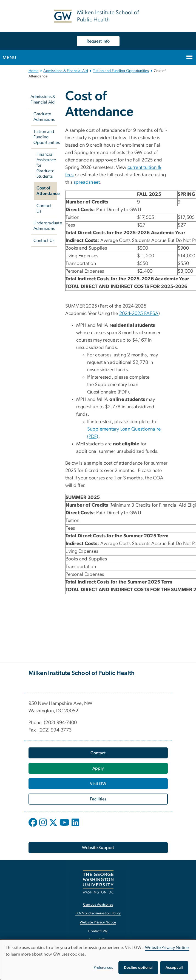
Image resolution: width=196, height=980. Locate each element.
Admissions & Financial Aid (66, 71)
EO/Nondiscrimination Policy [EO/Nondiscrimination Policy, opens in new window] (98, 913)
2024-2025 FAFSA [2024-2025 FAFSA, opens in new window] (139, 314)
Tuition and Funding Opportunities (121, 71)
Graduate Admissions (44, 117)
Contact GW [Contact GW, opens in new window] (98, 931)
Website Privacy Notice (167, 948)
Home (34, 71)
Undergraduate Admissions (45, 226)
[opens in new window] (33, 827)
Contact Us (44, 208)
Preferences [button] (103, 968)
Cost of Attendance (47, 191)
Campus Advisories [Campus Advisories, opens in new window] (98, 905)
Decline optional (138, 968)
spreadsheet (87, 182)
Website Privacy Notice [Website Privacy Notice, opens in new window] (98, 922)
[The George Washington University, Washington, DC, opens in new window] (98, 882)
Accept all (174, 968)
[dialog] (98, 960)
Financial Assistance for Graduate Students (46, 165)
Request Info (98, 41)
